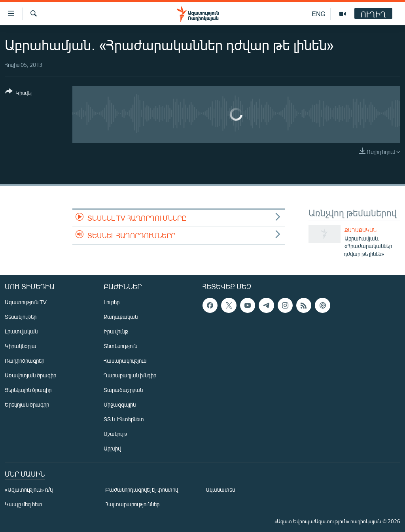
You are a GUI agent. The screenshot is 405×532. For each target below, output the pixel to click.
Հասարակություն (125, 361)
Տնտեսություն (120, 346)
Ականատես (220, 489)
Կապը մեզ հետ (24, 504)
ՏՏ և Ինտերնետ (124, 419)
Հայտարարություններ (132, 504)
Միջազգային (120, 404)
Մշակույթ (115, 434)
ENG (319, 14)
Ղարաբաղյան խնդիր (130, 375)
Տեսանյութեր (21, 317)
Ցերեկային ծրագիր (28, 390)
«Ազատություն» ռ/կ (29, 489)
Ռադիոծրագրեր (25, 361)
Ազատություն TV (26, 302)
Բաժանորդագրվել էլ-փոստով (142, 489)
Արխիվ (112, 448)
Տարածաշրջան (123, 390)
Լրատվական (21, 331)
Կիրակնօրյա (21, 346)
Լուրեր (112, 302)
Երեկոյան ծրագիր (27, 404)
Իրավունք (116, 331)
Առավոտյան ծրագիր (30, 375)
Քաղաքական (361, 230)
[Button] (18, 94)
